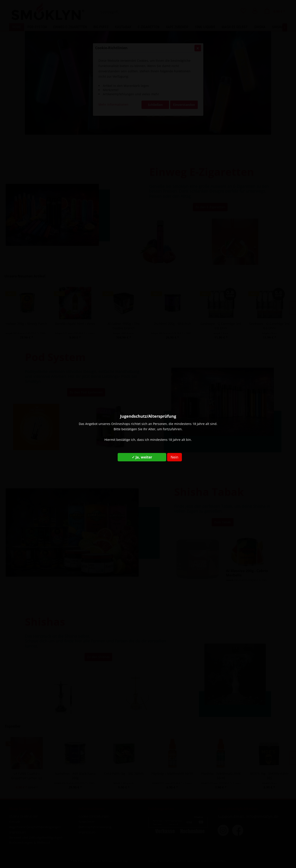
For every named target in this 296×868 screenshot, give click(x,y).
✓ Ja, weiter (142, 457)
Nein (174, 457)
